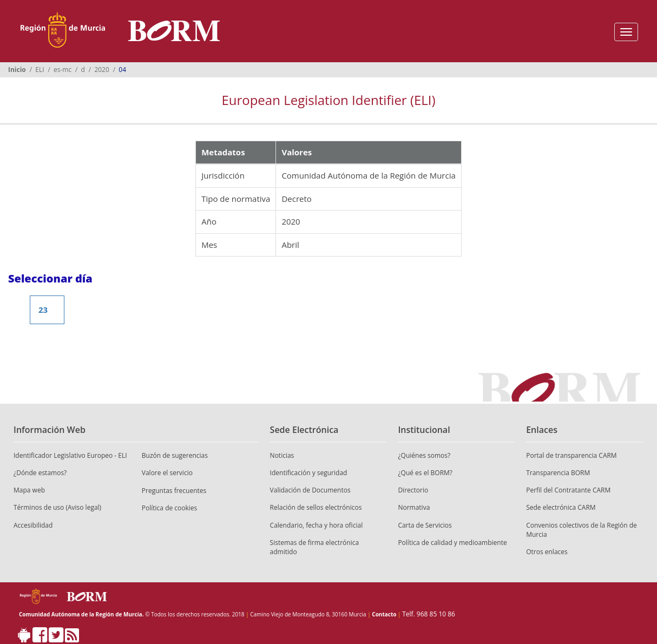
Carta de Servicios (425, 525)
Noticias (282, 455)
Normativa (414, 507)
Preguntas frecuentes (174, 491)
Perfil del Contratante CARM (568, 490)
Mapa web (29, 490)
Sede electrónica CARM (561, 507)
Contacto (384, 614)
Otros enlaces (547, 552)
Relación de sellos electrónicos (316, 507)
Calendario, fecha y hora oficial (317, 525)
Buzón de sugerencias (175, 455)
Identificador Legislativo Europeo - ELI (70, 455)
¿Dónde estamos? (40, 473)
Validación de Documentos (310, 490)
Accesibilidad (33, 525)
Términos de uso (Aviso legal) (57, 507)
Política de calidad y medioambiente (452, 543)
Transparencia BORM (558, 473)
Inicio (17, 70)
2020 (101, 70)
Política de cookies (170, 508)
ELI (40, 70)
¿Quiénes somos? (424, 455)
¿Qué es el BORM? (425, 473)
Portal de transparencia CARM (571, 455)
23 (43, 310)
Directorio (413, 490)
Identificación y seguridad (309, 473)
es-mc (63, 70)
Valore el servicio (167, 473)
